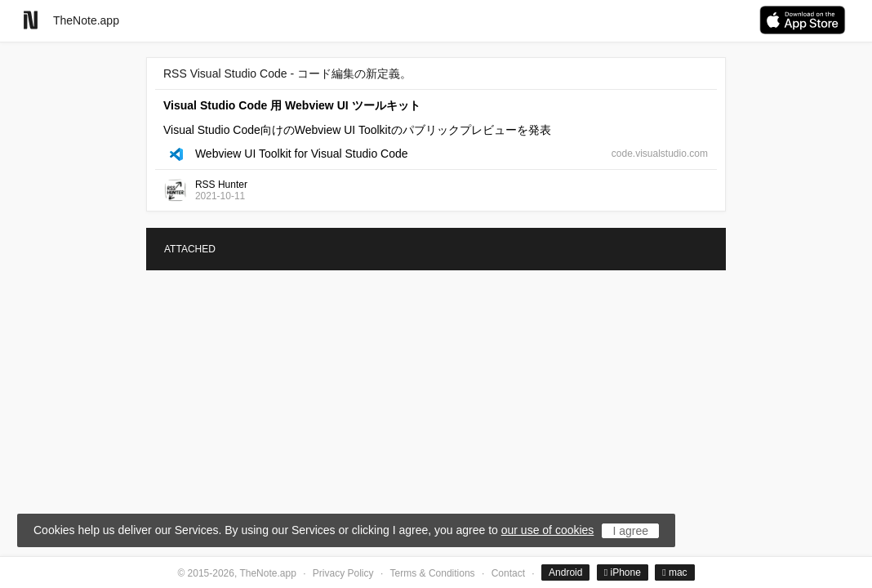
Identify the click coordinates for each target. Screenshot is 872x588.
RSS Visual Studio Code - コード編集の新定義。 (287, 73)
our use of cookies (548, 530)
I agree (630, 531)
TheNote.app (86, 20)
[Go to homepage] (31, 20)
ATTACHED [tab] (190, 249)
